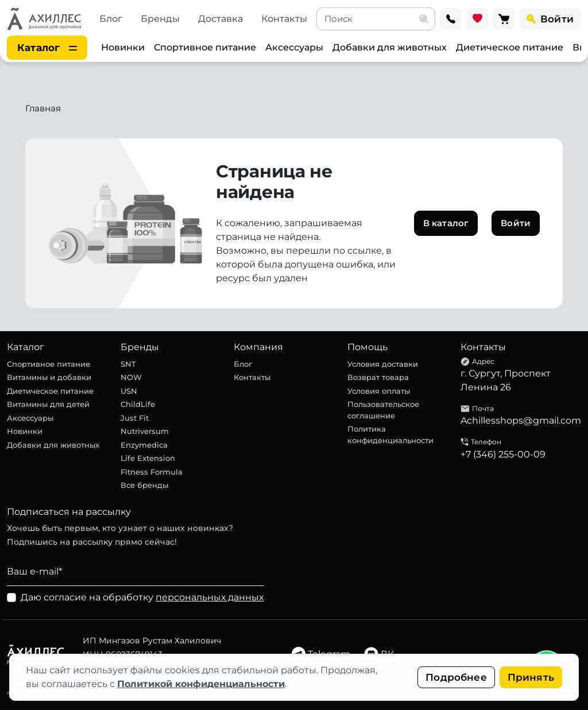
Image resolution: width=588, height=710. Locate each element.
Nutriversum (145, 431)
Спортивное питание (205, 47)
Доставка (220, 19)
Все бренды (144, 485)
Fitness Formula (152, 472)
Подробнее (456, 677)
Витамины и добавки (49, 377)
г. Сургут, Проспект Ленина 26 (506, 380)
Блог (111, 19)
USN (129, 391)
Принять (531, 677)
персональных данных (210, 597)
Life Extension (148, 458)
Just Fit (135, 418)
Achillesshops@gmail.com (521, 420)
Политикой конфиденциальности (201, 684)
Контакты (284, 19)
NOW (131, 377)
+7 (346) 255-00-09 (503, 454)
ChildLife (138, 404)
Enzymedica (144, 445)
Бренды (160, 19)
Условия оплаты (379, 391)
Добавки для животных (390, 47)
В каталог (446, 223)
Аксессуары (294, 47)
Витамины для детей (48, 404)
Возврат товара (378, 377)
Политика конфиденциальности (390, 434)
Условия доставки (383, 364)
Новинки (123, 47)
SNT (128, 364)
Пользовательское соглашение (383, 410)
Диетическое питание (510, 47)
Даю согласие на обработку (142, 597)
